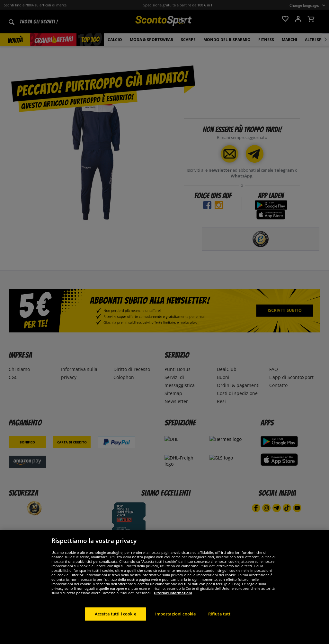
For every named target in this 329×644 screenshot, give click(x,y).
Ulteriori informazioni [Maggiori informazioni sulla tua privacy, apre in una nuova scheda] (173, 602)
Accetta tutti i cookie (116, 623)
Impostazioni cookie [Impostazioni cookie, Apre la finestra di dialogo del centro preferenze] (175, 623)
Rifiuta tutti (220, 623)
